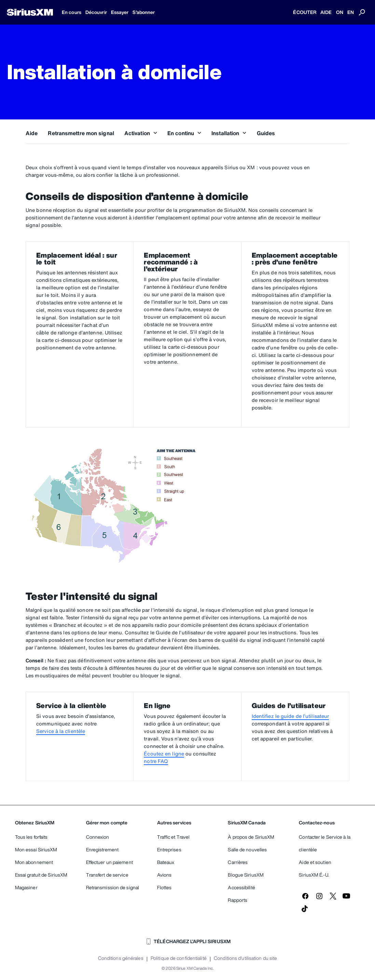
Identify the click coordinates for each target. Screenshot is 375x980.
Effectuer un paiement (109, 862)
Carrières (238, 862)
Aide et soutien (315, 862)
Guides (266, 133)
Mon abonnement (34, 862)
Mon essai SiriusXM (36, 849)
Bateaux (166, 862)
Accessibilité (241, 887)
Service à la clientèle (61, 731)
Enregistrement (102, 849)
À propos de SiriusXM (251, 837)
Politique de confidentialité (179, 958)
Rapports (238, 900)
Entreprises (169, 849)
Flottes (164, 887)
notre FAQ (156, 761)
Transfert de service (107, 875)
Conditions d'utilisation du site (245, 958)
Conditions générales (121, 958)
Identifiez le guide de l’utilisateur (290, 716)
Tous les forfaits (31, 837)
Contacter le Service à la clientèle (325, 843)
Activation (141, 133)
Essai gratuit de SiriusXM (41, 875)
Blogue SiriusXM (246, 875)
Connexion (98, 837)
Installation (229, 133)
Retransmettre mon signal (81, 133)
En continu (184, 133)
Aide (32, 133)
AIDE (326, 12)
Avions (164, 875)
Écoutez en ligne (164, 754)
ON (340, 12)
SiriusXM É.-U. (314, 875)
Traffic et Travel (173, 837)
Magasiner (26, 887)
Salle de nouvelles (247, 849)
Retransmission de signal (113, 887)
